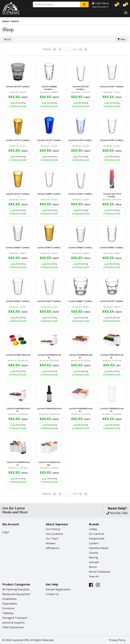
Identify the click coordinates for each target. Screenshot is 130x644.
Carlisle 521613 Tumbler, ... (18, 195)
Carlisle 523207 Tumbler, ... (81, 195)
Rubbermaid (97, 538)
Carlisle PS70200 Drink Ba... (49, 464)
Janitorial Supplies (14, 622)
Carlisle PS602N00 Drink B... (81, 410)
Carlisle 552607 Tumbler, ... (18, 303)
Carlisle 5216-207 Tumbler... (81, 88)
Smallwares (9, 599)
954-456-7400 (117, 513)
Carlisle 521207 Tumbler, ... (112, 88)
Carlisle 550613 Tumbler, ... (49, 249)
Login (13, 103)
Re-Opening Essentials (16, 589)
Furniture (8, 608)
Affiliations (52, 548)
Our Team (52, 538)
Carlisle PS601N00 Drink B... (18, 410)
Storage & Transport (15, 618)
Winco (93, 567)
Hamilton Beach (99, 548)
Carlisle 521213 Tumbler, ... (18, 142)
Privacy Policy (117, 640)
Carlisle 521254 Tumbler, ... (81, 142)
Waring (93, 557)
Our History (53, 529)
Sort (8, 39)
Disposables (10, 604)
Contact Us (52, 594)
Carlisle (94, 553)
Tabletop (8, 613)
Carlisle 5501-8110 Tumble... (112, 195)
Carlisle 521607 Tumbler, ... (112, 142)
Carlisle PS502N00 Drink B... (81, 356)
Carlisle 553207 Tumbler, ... (49, 303)
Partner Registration (58, 589)
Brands (94, 524)
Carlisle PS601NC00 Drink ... (49, 410)
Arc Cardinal (97, 534)
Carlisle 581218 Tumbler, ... (18, 88)
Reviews (51, 543)
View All (94, 576)
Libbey (93, 529)
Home (6, 21)
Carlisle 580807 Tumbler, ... (81, 303)
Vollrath (94, 562)
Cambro (94, 543)
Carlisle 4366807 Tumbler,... (49, 88)
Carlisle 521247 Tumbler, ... (49, 142)
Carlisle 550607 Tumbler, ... (18, 249)
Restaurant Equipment (16, 594)
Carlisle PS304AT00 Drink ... (18, 356)
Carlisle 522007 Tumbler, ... (49, 195)
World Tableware (100, 572)
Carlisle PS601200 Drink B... (112, 356)
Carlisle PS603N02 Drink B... (112, 410)
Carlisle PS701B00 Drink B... (18, 464)
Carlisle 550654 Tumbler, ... (81, 249)
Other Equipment (13, 627)
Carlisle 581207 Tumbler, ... (112, 303)
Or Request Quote (18, 106)
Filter (122, 39)
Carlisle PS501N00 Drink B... (49, 356)
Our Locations (54, 534)
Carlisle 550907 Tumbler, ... (112, 249)
